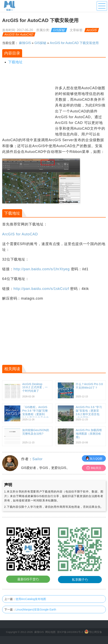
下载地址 (15, 62)
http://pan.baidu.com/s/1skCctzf (41, 289)
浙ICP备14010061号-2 (70, 632)
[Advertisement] (28, 110)
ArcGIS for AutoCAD (19, 34)
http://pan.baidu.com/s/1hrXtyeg (42, 269)
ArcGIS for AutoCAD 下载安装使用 (74, 43)
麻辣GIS (25, 43)
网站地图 (50, 632)
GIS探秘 (59, 30)
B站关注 (94, 468)
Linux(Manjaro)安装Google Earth (36, 609)
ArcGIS (92, 30)
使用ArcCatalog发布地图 (31, 599)
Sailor (38, 459)
